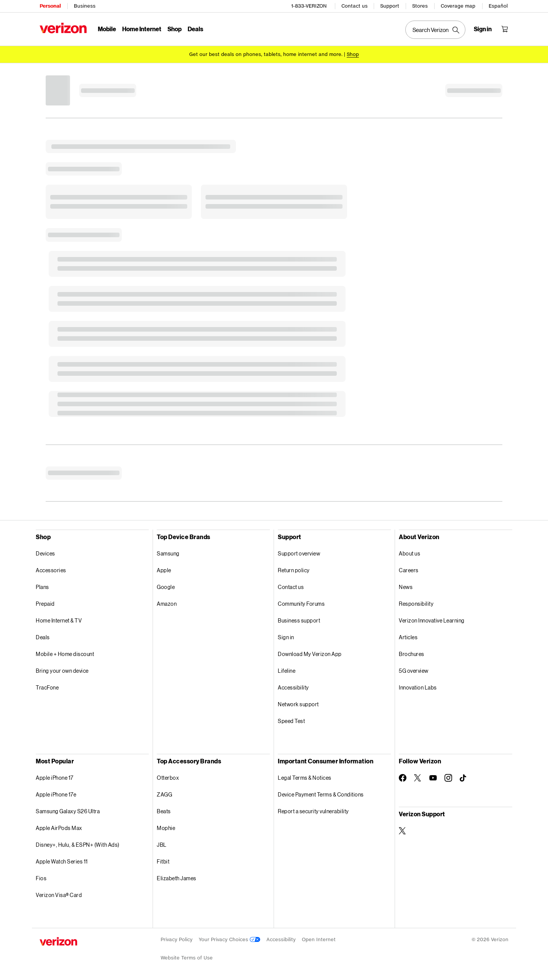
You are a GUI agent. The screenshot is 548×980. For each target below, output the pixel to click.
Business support (299, 620)
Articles (408, 637)
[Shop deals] (353, 54)
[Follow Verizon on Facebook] (403, 778)
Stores (420, 6)
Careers (409, 570)
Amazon (167, 604)
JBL (162, 845)
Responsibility (416, 604)
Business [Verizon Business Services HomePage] (85, 6)
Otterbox (168, 778)
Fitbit (163, 861)
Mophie (166, 828)
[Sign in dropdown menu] (483, 29)
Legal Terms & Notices (305, 778)
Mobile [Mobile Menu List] (107, 29)
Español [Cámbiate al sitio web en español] (498, 6)
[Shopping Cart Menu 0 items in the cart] (505, 29)
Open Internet (319, 939)
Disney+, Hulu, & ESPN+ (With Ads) (78, 845)
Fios (41, 878)
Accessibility (293, 687)
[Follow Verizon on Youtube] (433, 778)
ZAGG (164, 794)
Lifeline (287, 671)
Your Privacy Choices (229, 939)
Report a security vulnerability (313, 811)
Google (166, 587)
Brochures (412, 654)
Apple (164, 570)
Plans (42, 587)
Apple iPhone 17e (56, 794)
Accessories (51, 570)
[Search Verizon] (435, 30)
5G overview (414, 671)
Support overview (299, 553)
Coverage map (458, 6)
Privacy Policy (177, 939)
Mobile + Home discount (65, 654)
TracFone (47, 687)
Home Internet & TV (59, 620)
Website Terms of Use (187, 958)
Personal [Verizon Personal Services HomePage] (50, 6)
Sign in (286, 637)
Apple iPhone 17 (55, 778)
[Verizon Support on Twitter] (403, 831)
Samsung (168, 553)
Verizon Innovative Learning (432, 620)
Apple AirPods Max (59, 828)
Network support (298, 704)
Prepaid (45, 604)
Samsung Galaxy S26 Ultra (68, 811)
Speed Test (291, 721)
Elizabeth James (177, 878)
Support (390, 6)
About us (409, 553)
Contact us (354, 6)
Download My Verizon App (310, 654)
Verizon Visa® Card (59, 895)
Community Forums (301, 604)
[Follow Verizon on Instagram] (448, 778)
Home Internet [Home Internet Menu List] (142, 29)
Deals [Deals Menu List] (195, 29)
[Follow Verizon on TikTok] (464, 778)
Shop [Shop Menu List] (174, 29)
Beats (164, 811)
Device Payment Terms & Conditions (321, 794)
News (406, 587)
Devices (45, 553)
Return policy (294, 570)
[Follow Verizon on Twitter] (418, 778)
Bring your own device (62, 671)
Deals (43, 637)
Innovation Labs (418, 687)
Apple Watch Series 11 (62, 861)
